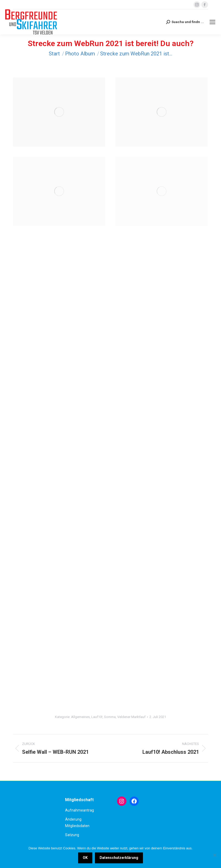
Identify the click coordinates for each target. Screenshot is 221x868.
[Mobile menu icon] (212, 22)
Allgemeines (80, 717)
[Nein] (215, 855)
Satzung (72, 835)
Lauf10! (97, 717)
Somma (110, 717)
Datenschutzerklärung (119, 858)
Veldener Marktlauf (131, 717)
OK (85, 858)
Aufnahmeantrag (80, 810)
